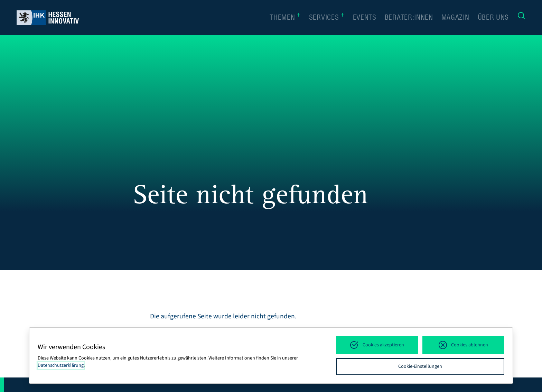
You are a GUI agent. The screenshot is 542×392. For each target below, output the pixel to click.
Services (327, 18)
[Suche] (521, 17)
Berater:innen (409, 18)
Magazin (455, 18)
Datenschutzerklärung (61, 365)
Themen (285, 18)
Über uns (493, 18)
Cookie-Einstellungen (420, 366)
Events (365, 18)
